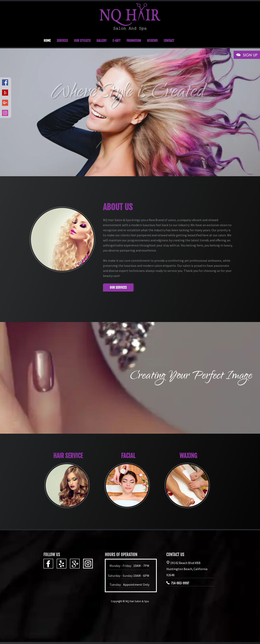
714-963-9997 (180, 583)
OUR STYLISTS (82, 41)
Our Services (118, 287)
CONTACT (169, 41)
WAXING (188, 456)
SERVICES (62, 41)
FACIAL (128, 456)
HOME (47, 41)
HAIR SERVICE (68, 456)
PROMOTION (134, 41)
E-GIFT (116, 41)
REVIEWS (152, 41)
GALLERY (101, 41)
